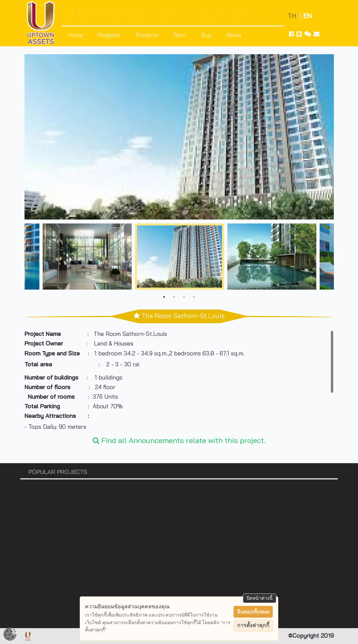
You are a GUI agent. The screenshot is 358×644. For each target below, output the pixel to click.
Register (109, 35)
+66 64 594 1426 (114, 15)
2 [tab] (174, 297)
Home (75, 35)
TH (293, 16)
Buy (206, 35)
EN (308, 16)
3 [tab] (184, 297)
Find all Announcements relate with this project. (179, 440)
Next (339, 258)
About (234, 35)
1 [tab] (164, 297)
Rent (180, 35)
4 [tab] (194, 297)
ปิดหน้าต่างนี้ (260, 598)
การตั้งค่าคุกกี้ (253, 625)
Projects (147, 35)
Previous (20, 258)
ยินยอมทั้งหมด (253, 612)
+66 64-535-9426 (207, 15)
